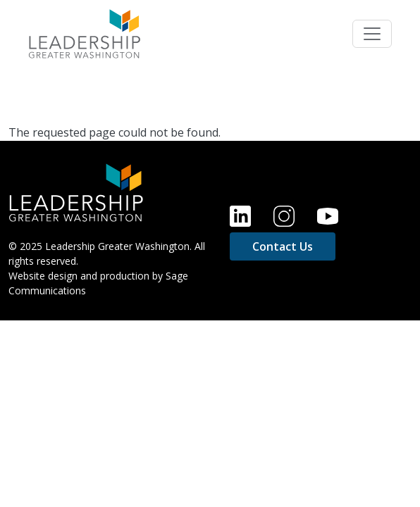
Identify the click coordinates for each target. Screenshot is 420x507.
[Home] (76, 192)
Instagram (284, 216)
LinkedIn (240, 216)
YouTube (328, 216)
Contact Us (283, 246)
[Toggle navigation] (372, 34)
